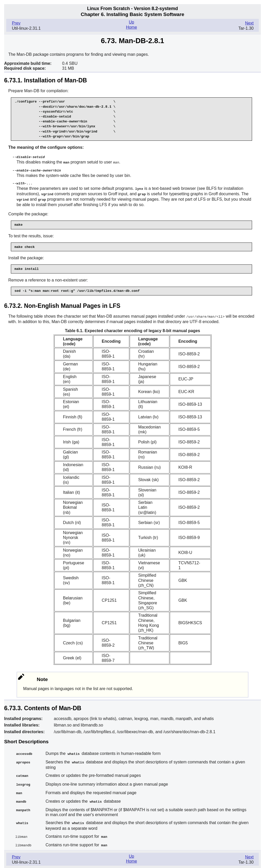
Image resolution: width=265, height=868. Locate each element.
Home (132, 27)
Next (249, 23)
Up (131, 22)
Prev (16, 23)
